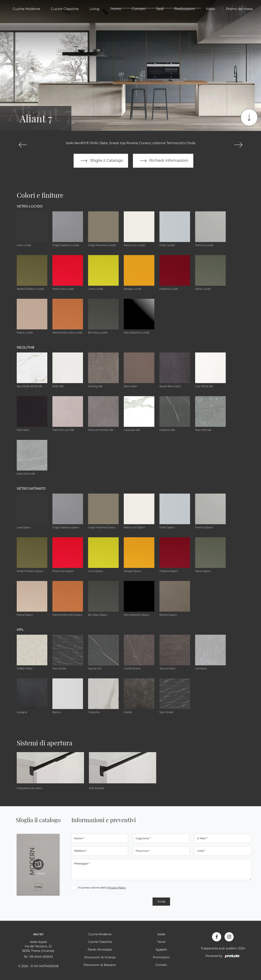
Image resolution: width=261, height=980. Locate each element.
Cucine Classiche (65, 9)
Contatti (139, 9)
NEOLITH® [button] (26, 347)
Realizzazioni (185, 9)
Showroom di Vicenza (100, 957)
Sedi (160, 9)
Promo (116, 9)
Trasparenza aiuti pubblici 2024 (223, 948)
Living (94, 9)
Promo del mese (239, 9)
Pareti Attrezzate (100, 950)
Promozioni (161, 957)
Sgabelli (161, 950)
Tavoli (161, 942)
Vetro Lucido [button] (30, 206)
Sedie (161, 934)
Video (210, 9)
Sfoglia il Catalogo (101, 161)
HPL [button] (20, 630)
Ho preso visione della (102, 887)
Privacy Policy (117, 887)
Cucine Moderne (27, 9)
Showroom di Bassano (100, 965)
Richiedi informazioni (163, 161)
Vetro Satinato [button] (31, 489)
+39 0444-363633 (41, 957)
